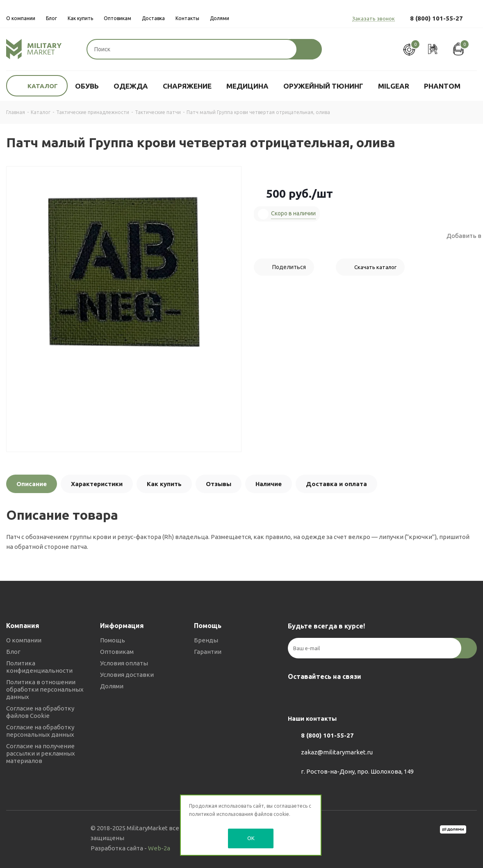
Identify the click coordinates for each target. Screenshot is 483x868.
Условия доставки (127, 675)
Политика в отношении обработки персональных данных (45, 689)
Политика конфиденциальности (39, 667)
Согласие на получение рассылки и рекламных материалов (41, 753)
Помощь (113, 640)
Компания (23, 626)
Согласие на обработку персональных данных (40, 731)
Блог (13, 652)
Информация (122, 626)
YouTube (337, 696)
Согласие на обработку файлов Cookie (40, 712)
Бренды (206, 640)
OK (251, 838)
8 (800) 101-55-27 (436, 18)
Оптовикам (117, 652)
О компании (24, 640)
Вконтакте (296, 696)
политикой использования (221, 814)
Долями (112, 686)
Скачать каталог (375, 267)
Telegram (317, 696)
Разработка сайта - (130, 848)
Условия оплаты (124, 663)
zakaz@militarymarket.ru (337, 753)
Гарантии (208, 652)
